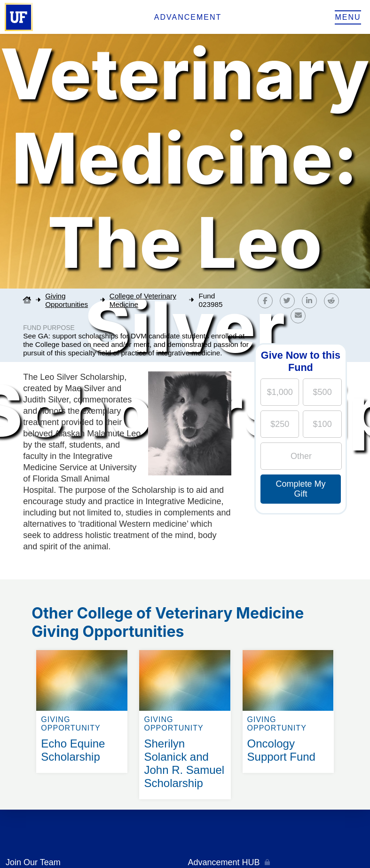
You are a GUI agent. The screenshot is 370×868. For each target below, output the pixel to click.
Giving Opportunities (67, 300)
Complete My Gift (300, 489)
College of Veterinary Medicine (143, 300)
